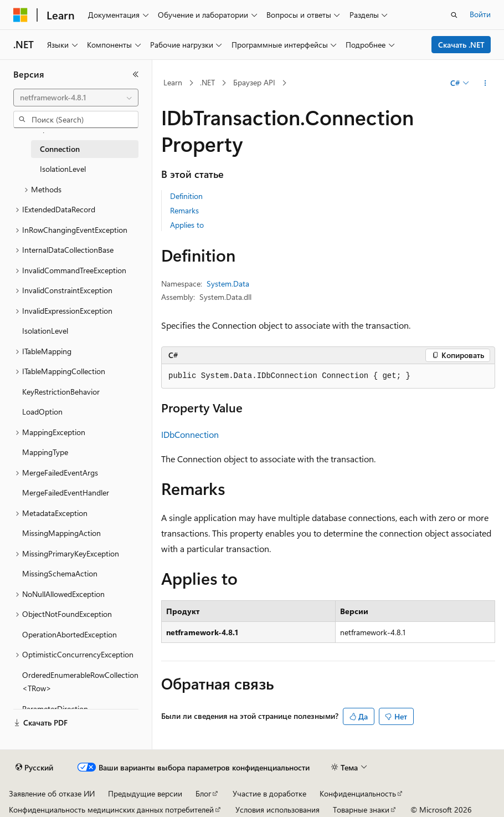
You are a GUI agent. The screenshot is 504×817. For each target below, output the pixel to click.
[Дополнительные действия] (485, 83)
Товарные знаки (361, 810)
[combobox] (76, 98)
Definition (186, 196)
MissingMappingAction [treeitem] (61, 533)
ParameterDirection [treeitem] (55, 709)
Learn (173, 82)
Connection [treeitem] (60, 149)
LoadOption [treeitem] (42, 412)
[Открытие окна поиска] (454, 15)
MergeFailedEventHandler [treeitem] (66, 492)
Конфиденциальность (358, 793)
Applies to (187, 225)
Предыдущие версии (145, 793)
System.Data (228, 284)
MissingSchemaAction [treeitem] (60, 573)
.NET (207, 82)
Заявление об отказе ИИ (52, 793)
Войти (480, 14)
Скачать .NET (461, 45)
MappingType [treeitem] (45, 452)
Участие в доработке (269, 793)
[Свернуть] (136, 74)
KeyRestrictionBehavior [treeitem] (61, 392)
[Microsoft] (20, 15)
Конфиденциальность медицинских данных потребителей (111, 810)
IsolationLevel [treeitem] (63, 169)
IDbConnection (190, 434)
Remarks (184, 210)
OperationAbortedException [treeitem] (70, 634)
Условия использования (277, 810)
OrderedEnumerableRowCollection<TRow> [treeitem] (80, 682)
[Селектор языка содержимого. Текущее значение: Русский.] (34, 768)
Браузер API (254, 82)
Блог (203, 793)
